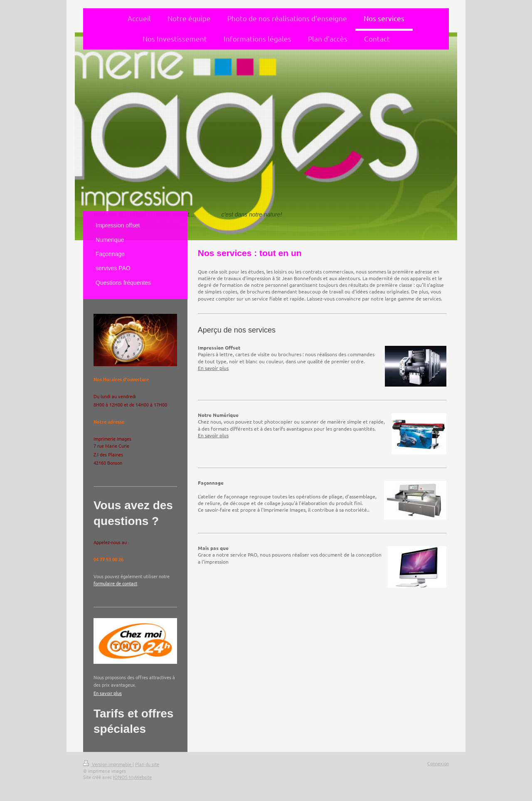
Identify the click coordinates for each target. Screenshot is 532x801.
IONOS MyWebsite (132, 777)
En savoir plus (213, 368)
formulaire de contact (115, 583)
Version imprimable (108, 764)
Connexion (438, 763)
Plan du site (147, 764)
